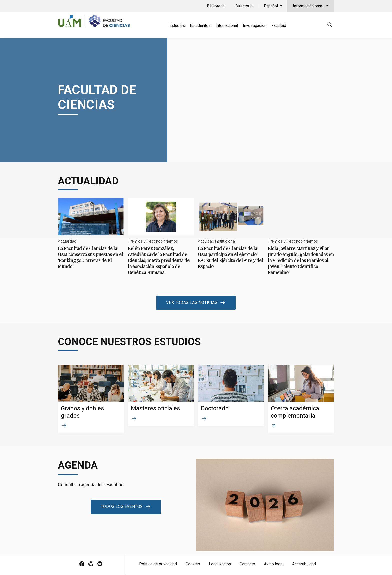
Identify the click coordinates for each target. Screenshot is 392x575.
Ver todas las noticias (192, 302)
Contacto (247, 564)
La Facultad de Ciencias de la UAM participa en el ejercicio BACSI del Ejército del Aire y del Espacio (231, 238)
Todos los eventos (122, 507)
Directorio (244, 6)
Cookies (193, 564)
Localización (220, 564)
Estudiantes (200, 25)
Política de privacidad (158, 564)
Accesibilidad (304, 564)
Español (271, 6)
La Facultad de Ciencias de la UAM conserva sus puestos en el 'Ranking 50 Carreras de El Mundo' (91, 238)
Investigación (255, 25)
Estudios (177, 25)
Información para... (309, 6)
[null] (330, 25)
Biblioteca (216, 6)
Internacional (227, 25)
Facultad (279, 25)
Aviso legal (274, 564)
